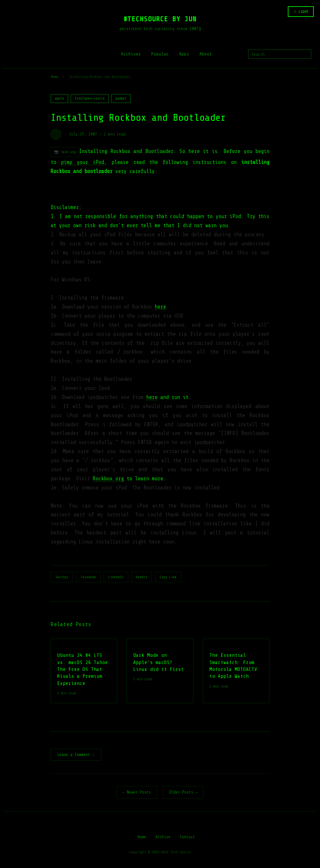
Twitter (62, 577)
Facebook (88, 577)
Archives (131, 54)
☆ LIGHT (301, 12)
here (160, 307)
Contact (187, 837)
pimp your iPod (82, 162)
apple (59, 98)
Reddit (142, 577)
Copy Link (168, 577)
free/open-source (90, 98)
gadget (121, 98)
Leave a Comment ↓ (76, 755)
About (206, 54)
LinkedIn (116, 577)
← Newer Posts (137, 793)
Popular (160, 54)
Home (54, 77)
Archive (163, 837)
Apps (184, 54)
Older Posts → (183, 793)
